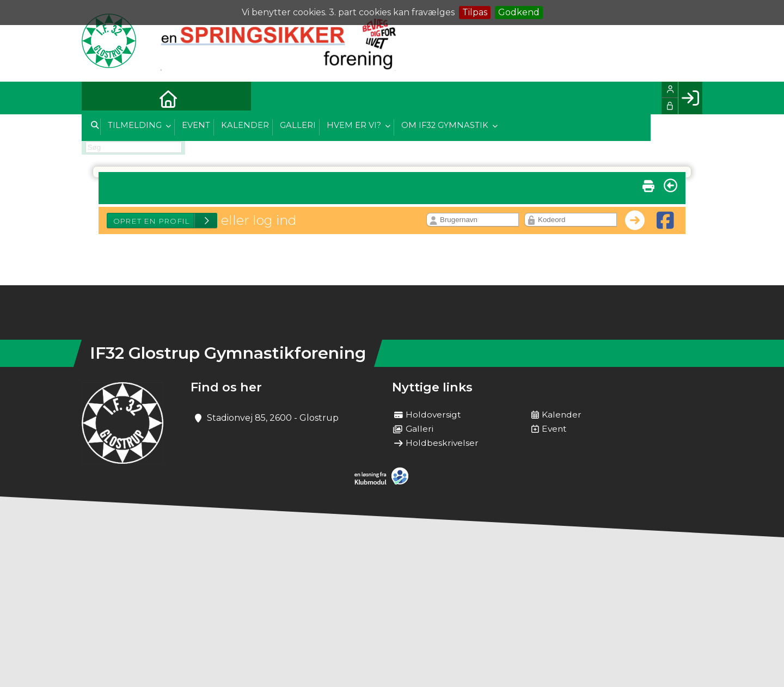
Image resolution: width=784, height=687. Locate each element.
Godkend (519, 12)
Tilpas (475, 12)
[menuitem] (98, 98)
